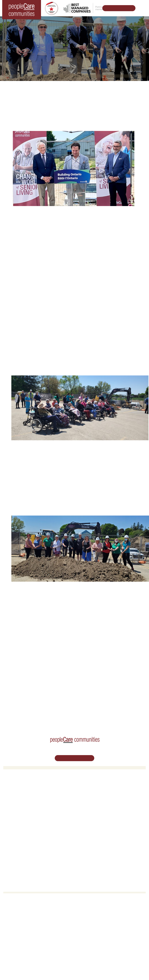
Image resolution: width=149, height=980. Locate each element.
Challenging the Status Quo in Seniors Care (60, 718)
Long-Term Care (15, 786)
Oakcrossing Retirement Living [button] (94, 791)
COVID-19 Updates (88, 795)
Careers (10, 832)
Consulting (83, 850)
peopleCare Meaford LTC (20, 809)
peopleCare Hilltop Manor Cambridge (26, 795)
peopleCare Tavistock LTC (20, 805)
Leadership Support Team (91, 836)
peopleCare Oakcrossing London (24, 800)
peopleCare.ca (65, 706)
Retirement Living (88, 786)
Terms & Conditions (85, 960)
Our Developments (34, 706)
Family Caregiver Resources (93, 800)
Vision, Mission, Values (90, 832)
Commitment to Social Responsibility (97, 846)
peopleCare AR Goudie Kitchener (24, 791)
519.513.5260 (74, 924)
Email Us (74, 932)
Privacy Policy (105, 960)
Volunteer (11, 836)
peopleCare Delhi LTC (18, 814)
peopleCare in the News (90, 841)
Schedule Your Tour (117, 8)
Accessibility (84, 855)
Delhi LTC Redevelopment (92, 805)
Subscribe (83, 860)
